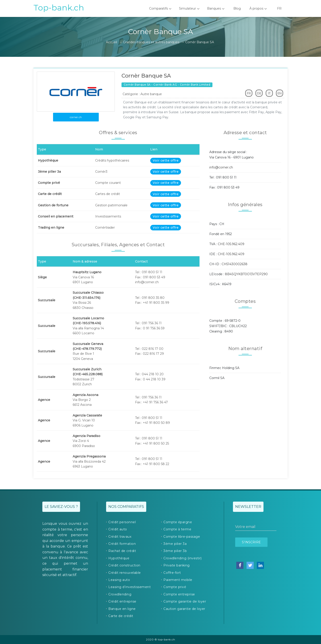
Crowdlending (120, 594)
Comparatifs (160, 8)
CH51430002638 (235, 264)
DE (259, 93)
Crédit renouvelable (125, 573)
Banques (216, 8)
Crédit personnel (122, 522)
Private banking (177, 565)
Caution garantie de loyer (184, 609)
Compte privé (175, 587)
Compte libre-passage (182, 537)
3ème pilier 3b (175, 551)
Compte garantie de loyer (185, 601)
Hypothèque (119, 558)
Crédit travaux (120, 537)
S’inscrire (251, 542)
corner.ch (76, 117)
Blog (237, 8)
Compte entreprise (179, 594)
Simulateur (189, 8)
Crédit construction (124, 565)
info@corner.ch (221, 167)
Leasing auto (119, 580)
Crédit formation (122, 544)
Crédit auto (118, 529)
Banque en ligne (122, 609)
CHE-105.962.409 (231, 244)
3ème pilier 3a (175, 544)
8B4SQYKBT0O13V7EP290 (246, 274)
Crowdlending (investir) (183, 558)
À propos (258, 8)
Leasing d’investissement (130, 587)
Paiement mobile (178, 580)
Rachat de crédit (122, 551)
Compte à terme (177, 529)
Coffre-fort (172, 573)
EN (280, 93)
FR (279, 8)
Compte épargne (178, 522)
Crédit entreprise (122, 601)
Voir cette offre (166, 160)
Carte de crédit (121, 616)
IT (269, 93)
